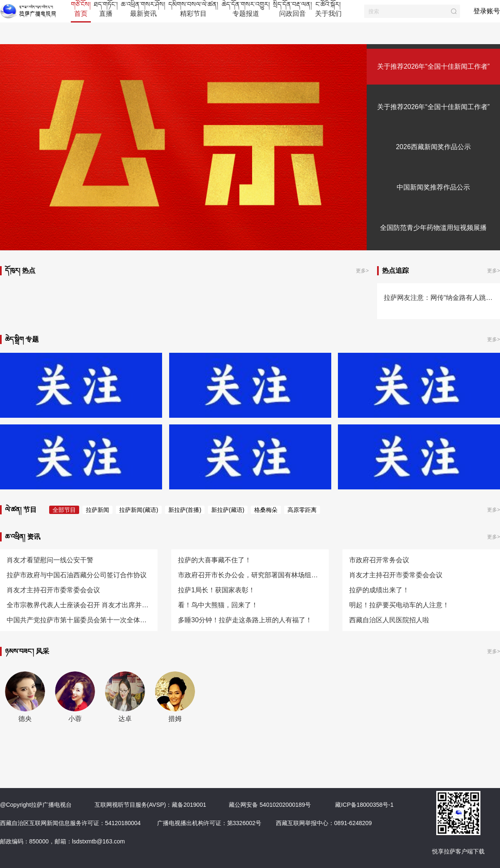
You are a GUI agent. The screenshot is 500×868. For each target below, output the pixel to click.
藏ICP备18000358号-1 (364, 805)
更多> (362, 271)
